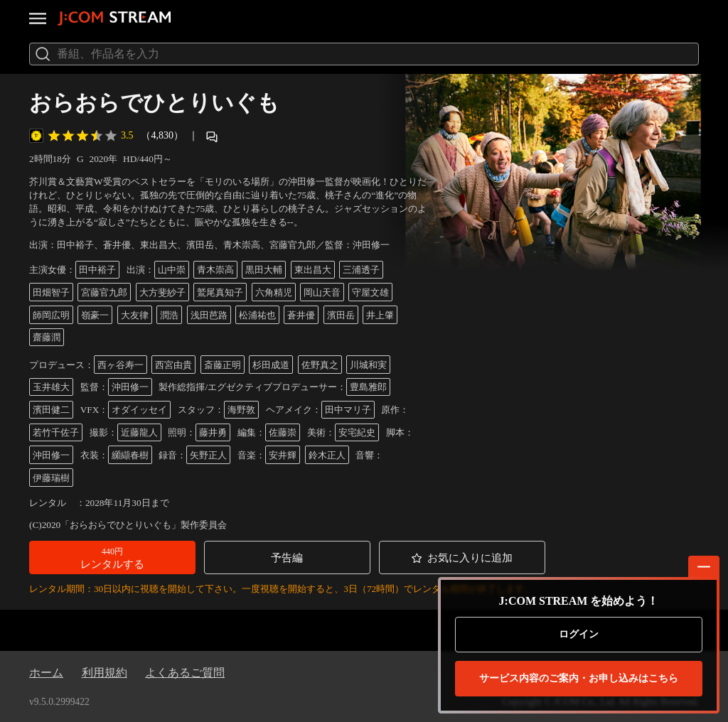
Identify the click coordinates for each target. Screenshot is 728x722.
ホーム (46, 673)
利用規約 (105, 673)
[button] (112, 557)
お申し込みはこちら (579, 679)
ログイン (579, 634)
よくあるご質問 (185, 673)
